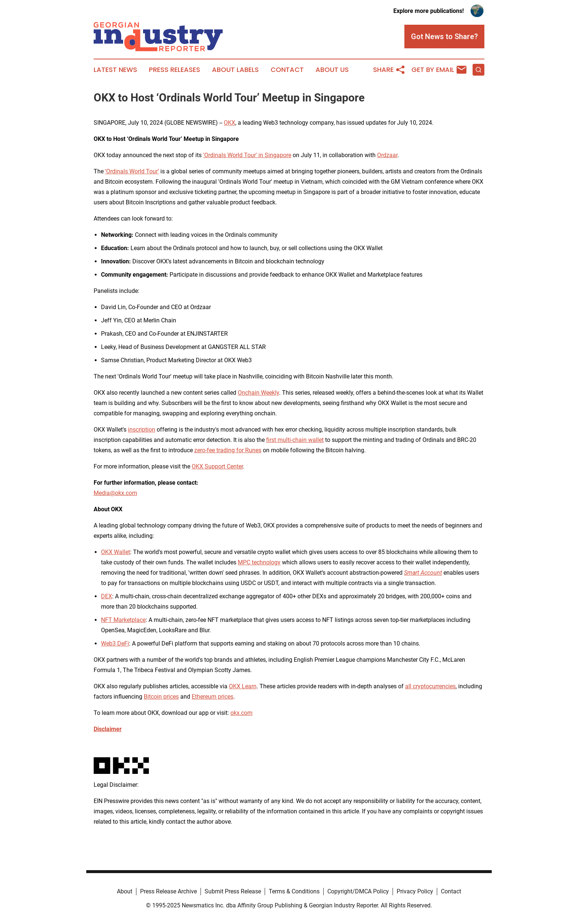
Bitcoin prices (161, 697)
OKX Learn (243, 686)
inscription (142, 430)
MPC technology (259, 562)
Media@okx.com (115, 493)
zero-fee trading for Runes (228, 450)
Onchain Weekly (258, 393)
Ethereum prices (213, 697)
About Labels (235, 70)
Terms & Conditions (294, 891)
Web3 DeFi (115, 643)
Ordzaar (387, 155)
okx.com (241, 713)
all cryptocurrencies (430, 686)
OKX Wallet (116, 552)
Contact (287, 70)
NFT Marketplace (123, 620)
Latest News (115, 70)
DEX (107, 596)
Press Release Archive (168, 891)
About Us (332, 70)
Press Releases (175, 70)
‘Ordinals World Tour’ (132, 171)
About (125, 891)
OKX (229, 123)
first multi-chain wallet (295, 440)
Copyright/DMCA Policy (358, 891)
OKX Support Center (217, 466)
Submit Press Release (233, 891)
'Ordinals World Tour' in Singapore (247, 155)
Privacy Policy (415, 891)
